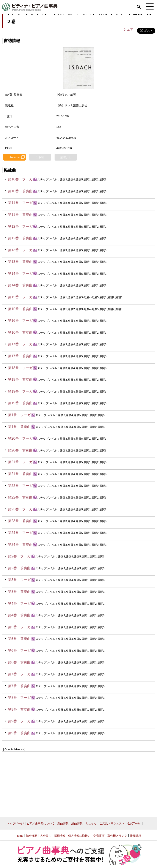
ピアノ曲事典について (41, 823)
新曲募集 (63, 823)
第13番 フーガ (20, 250)
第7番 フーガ (19, 674)
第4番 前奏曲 (19, 615)
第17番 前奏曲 (20, 356)
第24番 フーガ (20, 533)
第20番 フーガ (20, 438)
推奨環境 (136, 836)
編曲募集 (77, 823)
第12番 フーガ (20, 226)
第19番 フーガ (20, 391)
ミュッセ (91, 823)
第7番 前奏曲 (19, 686)
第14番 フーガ (20, 274)
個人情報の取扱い (79, 836)
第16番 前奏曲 (20, 332)
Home (20, 836)
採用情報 (60, 836)
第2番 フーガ (19, 556)
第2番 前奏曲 (19, 568)
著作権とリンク (117, 836)
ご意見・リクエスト (112, 823)
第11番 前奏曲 (20, 215)
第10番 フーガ (20, 179)
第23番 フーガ (20, 509)
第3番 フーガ (19, 580)
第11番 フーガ (20, 203)
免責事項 (99, 836)
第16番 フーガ (20, 321)
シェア (128, 29)
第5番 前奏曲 (19, 639)
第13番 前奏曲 (20, 262)
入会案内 (46, 836)
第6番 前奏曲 (19, 662)
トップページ (15, 823)
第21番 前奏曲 (20, 474)
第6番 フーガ (19, 651)
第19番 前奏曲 (20, 403)
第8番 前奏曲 (19, 709)
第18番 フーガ (20, 368)
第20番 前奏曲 (20, 450)
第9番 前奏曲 (19, 733)
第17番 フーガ (20, 344)
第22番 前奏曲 (20, 497)
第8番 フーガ (19, 698)
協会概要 (32, 836)
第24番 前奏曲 (20, 545)
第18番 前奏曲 (20, 380)
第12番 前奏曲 (20, 238)
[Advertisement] (78, 783)
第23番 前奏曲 (20, 521)
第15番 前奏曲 (20, 309)
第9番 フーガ (19, 721)
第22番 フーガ (20, 486)
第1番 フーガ (19, 415)
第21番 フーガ (20, 462)
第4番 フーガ (19, 604)
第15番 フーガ (20, 297)
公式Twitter (134, 823)
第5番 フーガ (19, 627)
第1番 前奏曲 (19, 427)
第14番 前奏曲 (20, 285)
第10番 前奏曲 (20, 191)
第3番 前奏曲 (19, 592)
